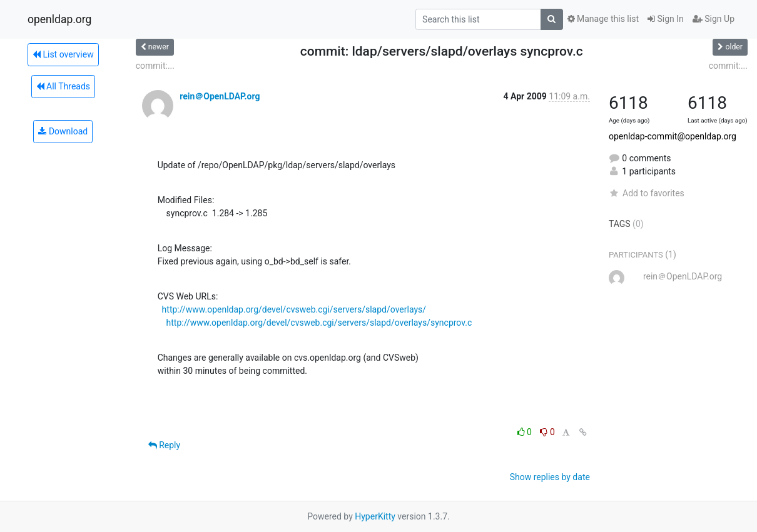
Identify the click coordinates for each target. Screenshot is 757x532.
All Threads (63, 86)
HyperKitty (375, 516)
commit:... (155, 66)
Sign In (666, 19)
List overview (63, 54)
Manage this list (603, 19)
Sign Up (714, 19)
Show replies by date (550, 477)
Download (63, 131)
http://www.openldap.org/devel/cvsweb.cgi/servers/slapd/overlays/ (294, 309)
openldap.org (59, 19)
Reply (164, 445)
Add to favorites (647, 193)
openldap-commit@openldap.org (673, 136)
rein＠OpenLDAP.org (220, 96)
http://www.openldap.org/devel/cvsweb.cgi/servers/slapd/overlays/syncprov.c (319, 323)
